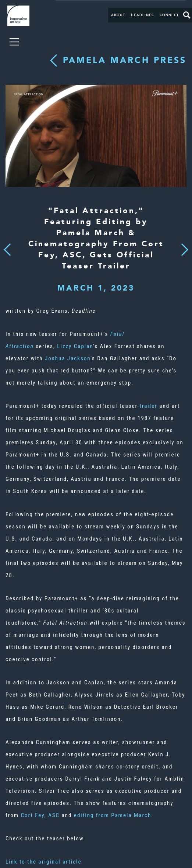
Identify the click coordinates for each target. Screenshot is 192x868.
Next (182, 245)
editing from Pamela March (113, 815)
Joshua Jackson (68, 358)
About (118, 15)
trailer (148, 406)
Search (187, 15)
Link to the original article (44, 862)
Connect (169, 15)
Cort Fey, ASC (40, 815)
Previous (7, 248)
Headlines (142, 15)
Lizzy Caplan (75, 346)
